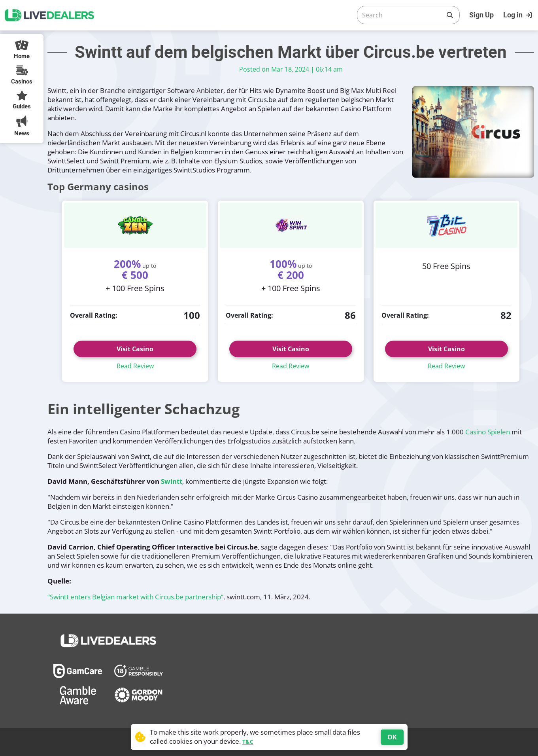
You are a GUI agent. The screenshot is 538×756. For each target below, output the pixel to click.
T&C (248, 742)
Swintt (172, 481)
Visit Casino (135, 349)
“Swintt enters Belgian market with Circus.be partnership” (135, 597)
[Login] (519, 15)
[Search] (402, 15)
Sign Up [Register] (481, 15)
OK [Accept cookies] (392, 737)
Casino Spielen (488, 432)
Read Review (135, 366)
